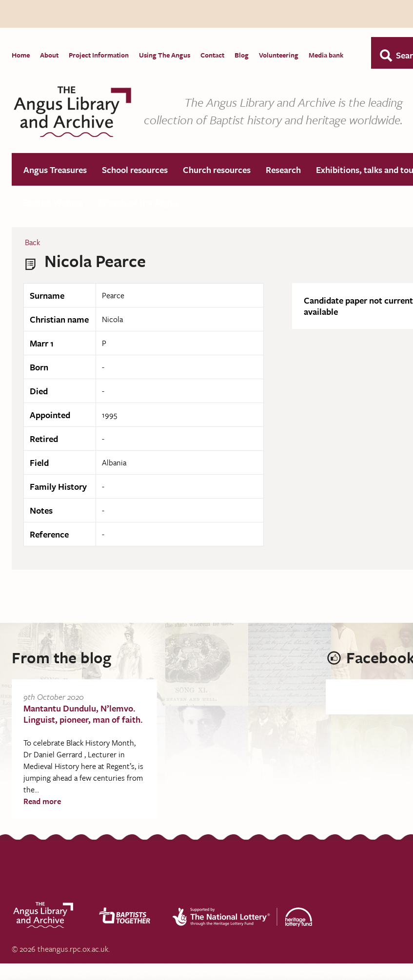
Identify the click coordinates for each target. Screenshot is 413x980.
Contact (212, 55)
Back (32, 243)
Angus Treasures (55, 170)
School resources (135, 170)
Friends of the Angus (138, 203)
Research (283, 170)
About (49, 55)
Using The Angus (165, 55)
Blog (242, 55)
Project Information (99, 55)
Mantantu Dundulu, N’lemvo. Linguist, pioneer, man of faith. (83, 714)
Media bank (326, 55)
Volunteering (279, 55)
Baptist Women (53, 203)
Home (21, 55)
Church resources (217, 170)
